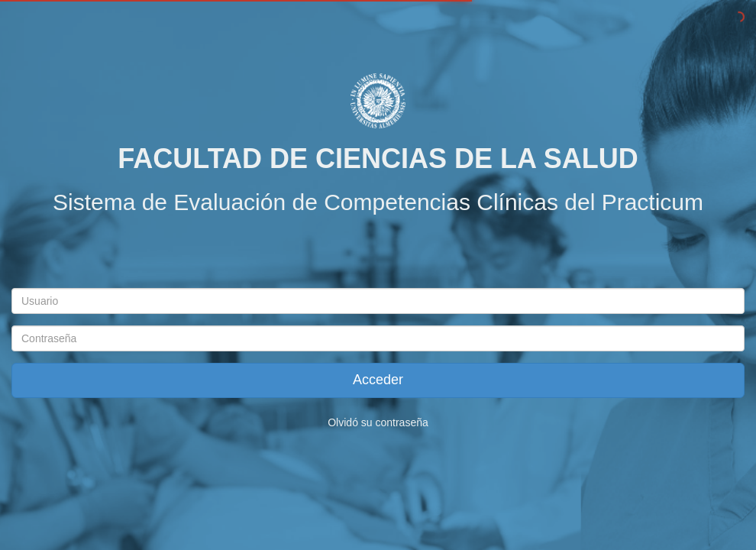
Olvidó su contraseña (378, 422)
